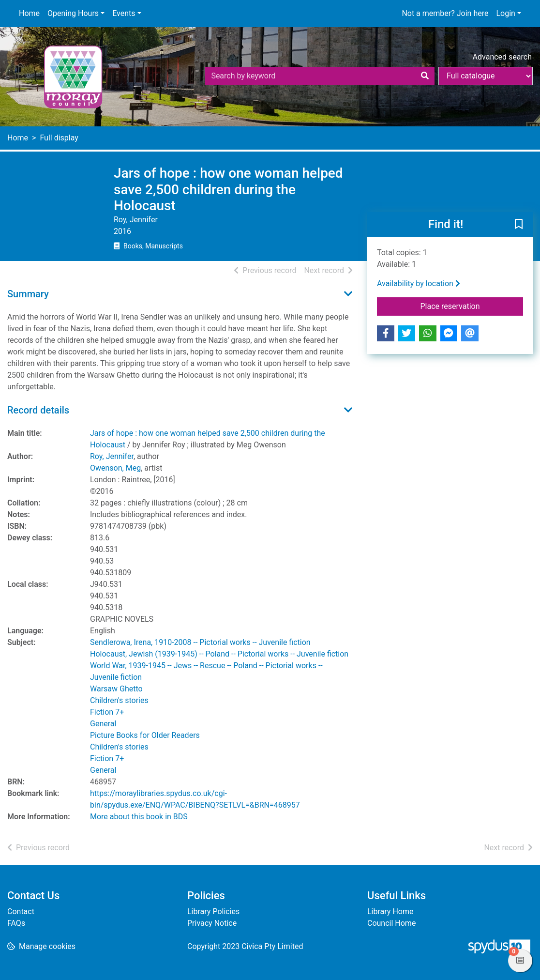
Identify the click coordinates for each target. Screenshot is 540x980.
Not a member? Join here (445, 13)
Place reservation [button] (472, 306)
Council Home (391, 923)
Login (505, 13)
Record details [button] (38, 410)
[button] (519, 225)
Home (29, 13)
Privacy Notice (212, 923)
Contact (21, 911)
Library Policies (213, 911)
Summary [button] (28, 294)
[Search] (425, 76)
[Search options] (486, 76)
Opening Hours (73, 13)
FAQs (16, 923)
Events (124, 13)
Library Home (390, 911)
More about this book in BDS (139, 817)
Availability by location (419, 283)
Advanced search (502, 57)
